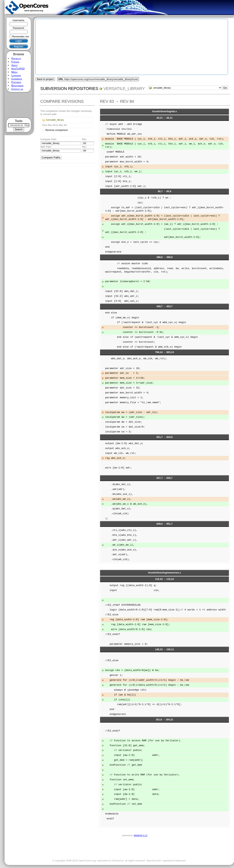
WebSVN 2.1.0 (140, 835)
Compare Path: (49, 139)
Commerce (17, 79)
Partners (16, 82)
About (15, 65)
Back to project (45, 79)
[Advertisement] (19, 105)
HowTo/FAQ (18, 69)
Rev (84, 139)
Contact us (17, 89)
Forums (15, 62)
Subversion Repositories (69, 89)
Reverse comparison (57, 130)
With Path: (46, 147)
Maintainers (17, 86)
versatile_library (124, 89)
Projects (16, 58)
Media (14, 72)
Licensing (16, 75)
